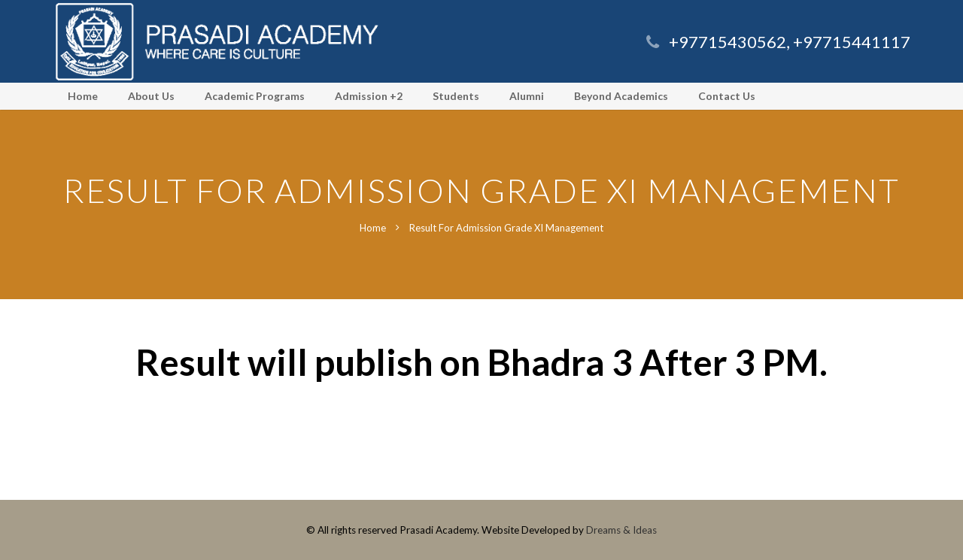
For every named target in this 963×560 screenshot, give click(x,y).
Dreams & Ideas (621, 530)
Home (373, 228)
